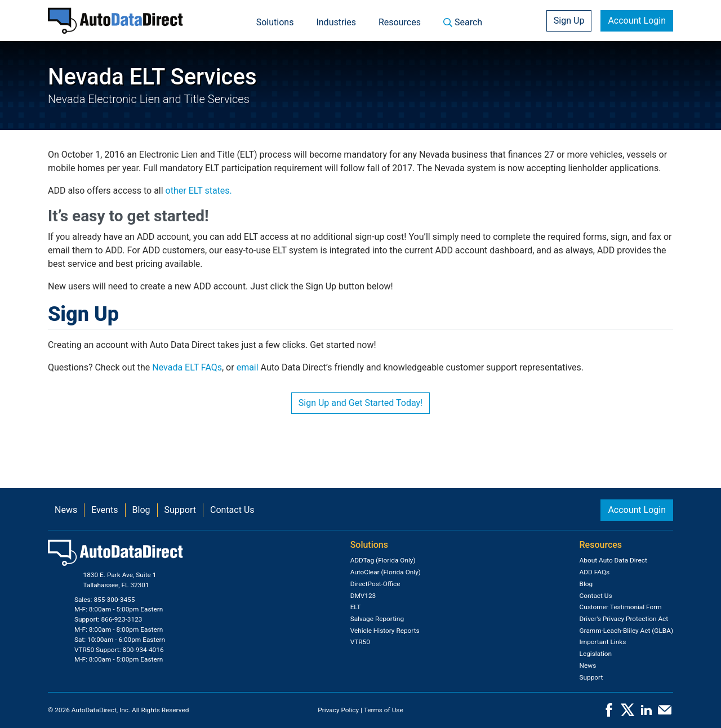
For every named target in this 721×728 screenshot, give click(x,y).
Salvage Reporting (377, 619)
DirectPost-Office (375, 584)
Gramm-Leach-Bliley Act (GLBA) (626, 631)
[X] (627, 713)
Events (104, 510)
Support (180, 510)
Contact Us (232, 510)
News (66, 510)
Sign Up (569, 21)
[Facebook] (609, 713)
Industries (336, 22)
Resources (400, 22)
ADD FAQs (595, 572)
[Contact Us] (665, 713)
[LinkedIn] (646, 713)
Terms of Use (384, 710)
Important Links (603, 642)
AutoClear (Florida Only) (386, 572)
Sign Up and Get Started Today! (360, 403)
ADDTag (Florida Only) (383, 560)
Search (463, 22)
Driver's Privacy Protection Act (624, 619)
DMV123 (363, 596)
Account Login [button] (637, 21)
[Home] (115, 21)
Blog (141, 510)
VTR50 (360, 642)
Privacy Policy (338, 710)
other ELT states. (199, 191)
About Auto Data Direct (613, 560)
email (248, 367)
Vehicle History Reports (385, 631)
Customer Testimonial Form (621, 607)
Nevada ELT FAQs (187, 367)
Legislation (596, 654)
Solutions (275, 22)
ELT (356, 607)
